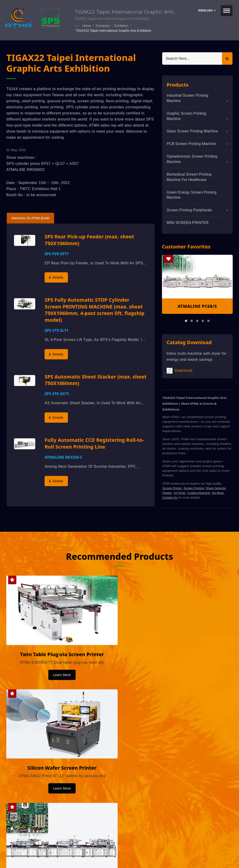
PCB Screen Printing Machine (191, 143)
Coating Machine (199, 492)
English (207, 10)
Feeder (167, 492)
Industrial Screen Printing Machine (188, 98)
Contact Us (170, 497)
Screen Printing (194, 488)
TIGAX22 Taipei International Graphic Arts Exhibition (113, 30)
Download (179, 370)
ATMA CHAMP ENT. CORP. (56, 851)
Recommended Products (119, 556)
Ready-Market (51, 857)
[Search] (192, 58)
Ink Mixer (218, 492)
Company (103, 26)
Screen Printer (172, 488)
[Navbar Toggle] (227, 11)
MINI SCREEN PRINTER (188, 222)
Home (87, 26)
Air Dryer (180, 492)
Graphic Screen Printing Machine (186, 116)
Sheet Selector (216, 488)
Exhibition (121, 26)
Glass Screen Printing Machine (192, 131)
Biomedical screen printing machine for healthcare (189, 177)
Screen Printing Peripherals (189, 210)
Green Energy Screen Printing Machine (192, 194)
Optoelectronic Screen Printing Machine (192, 159)
